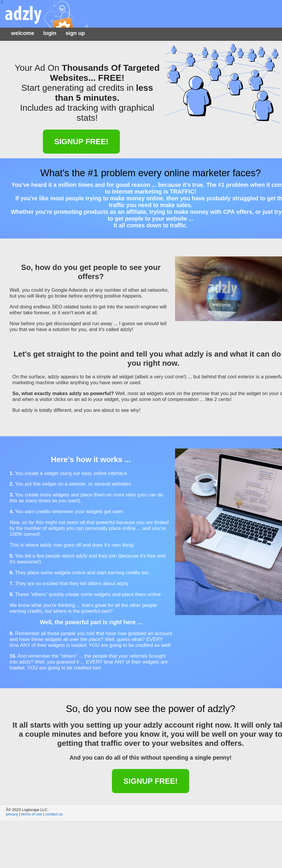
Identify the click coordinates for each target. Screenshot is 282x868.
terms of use (32, 814)
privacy (12, 814)
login (50, 33)
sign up (75, 33)
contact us (54, 814)
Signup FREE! (81, 142)
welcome (23, 33)
